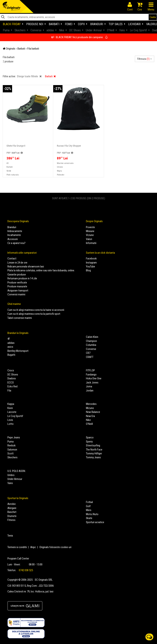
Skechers (12, 457)
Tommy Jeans (93, 457)
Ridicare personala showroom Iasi (26, 267)
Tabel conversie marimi (20, 318)
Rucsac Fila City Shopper (69, 146)
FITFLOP (90, 370)
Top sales (116, 24)
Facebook (91, 258)
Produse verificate (17, 283)
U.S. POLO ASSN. (17, 471)
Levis (10, 420)
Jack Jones (92, 383)
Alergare (12, 508)
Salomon (12, 450)
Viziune (90, 235)
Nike (88, 420)
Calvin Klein (92, 337)
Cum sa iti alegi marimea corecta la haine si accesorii (36, 310)
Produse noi (35, 24)
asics (10, 347)
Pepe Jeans (14, 437)
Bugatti (11, 355)
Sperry (89, 442)
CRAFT (90, 357)
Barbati (54, 24)
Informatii (91, 243)
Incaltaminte (14, 235)
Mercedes (91, 404)
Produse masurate (17, 286)
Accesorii (13, 239)
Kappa (11, 404)
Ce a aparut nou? (16, 243)
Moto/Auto (92, 514)
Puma (11, 442)
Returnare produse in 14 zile (22, 278)
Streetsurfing (93, 445)
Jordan (90, 391)
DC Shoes (13, 375)
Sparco (90, 437)
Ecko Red (12, 386)
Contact (12, 258)
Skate (89, 518)
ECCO (11, 383)
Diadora (12, 378)
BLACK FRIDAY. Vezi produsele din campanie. (80, 37)
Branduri (97, 24)
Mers (89, 510)
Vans (10, 483)
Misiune (90, 231)
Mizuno (90, 408)
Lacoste (12, 412)
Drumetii (12, 516)
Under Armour (15, 479)
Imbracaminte (15, 231)
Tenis (10, 536)
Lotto (11, 424)
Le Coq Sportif (15, 416)
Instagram (91, 263)
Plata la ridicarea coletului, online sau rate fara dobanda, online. (41, 270)
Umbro (11, 475)
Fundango (91, 375)
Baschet (12, 512)
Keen (10, 408)
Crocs (11, 370)
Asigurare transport (18, 291)
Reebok (12, 445)
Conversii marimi (16, 294)
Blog (88, 270)
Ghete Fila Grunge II (16, 146)
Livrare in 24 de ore (17, 263)
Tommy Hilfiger (94, 453)
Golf (88, 506)
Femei (69, 24)
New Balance (93, 412)
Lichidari (134, 24)
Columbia (91, 345)
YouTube (90, 267)
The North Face (94, 450)
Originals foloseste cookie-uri (55, 547)
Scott (11, 453)
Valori (89, 239)
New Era (90, 416)
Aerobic (12, 504)
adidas (11, 343)
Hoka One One (94, 378)
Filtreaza (145, 59)
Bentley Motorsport (18, 351)
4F (9, 339)
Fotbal (89, 502)
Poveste (90, 227)
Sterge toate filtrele (29, 76)
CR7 (88, 353)
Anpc (33, 547)
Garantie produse (17, 275)
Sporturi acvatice (95, 522)
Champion (91, 341)
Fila (9, 391)
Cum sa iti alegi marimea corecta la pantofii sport (34, 314)
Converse (91, 349)
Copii (81, 24)
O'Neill (89, 424)
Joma (89, 386)
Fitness (11, 520)
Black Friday (12, 24)
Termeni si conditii (17, 547)
